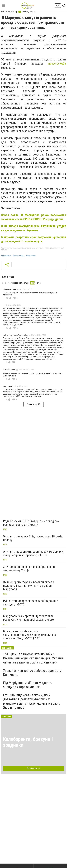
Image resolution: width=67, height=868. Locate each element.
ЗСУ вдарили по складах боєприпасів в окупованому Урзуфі (29, 569)
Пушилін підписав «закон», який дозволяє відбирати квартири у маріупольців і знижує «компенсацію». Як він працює (32, 701)
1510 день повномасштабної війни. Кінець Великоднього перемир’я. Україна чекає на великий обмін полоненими (33, 658)
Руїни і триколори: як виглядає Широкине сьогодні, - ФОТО (31, 603)
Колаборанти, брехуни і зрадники (28, 742)
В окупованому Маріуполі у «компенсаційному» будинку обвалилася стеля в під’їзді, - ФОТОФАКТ (30, 635)
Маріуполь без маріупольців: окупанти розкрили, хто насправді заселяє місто (28, 618)
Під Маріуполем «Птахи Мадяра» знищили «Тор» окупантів (27, 685)
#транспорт (31, 256)
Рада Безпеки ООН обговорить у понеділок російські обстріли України (31, 523)
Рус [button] (58, 5)
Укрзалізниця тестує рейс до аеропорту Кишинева (32, 673)
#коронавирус (19, 256)
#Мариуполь (6, 256)
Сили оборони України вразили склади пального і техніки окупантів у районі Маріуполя (29, 586)
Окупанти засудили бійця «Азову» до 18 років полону (33, 538)
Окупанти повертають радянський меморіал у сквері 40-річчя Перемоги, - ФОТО (33, 553)
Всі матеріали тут (33, 768)
